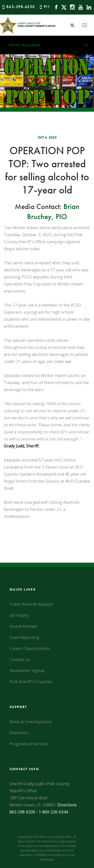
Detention (19, 733)
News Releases (52, 45)
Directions (67, 805)
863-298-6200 (21, 7)
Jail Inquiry (19, 615)
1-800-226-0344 (53, 812)
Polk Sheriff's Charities (31, 682)
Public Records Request (31, 604)
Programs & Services (29, 744)
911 (47, 7)
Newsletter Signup (27, 671)
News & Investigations (31, 722)
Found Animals (23, 626)
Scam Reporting (24, 637)
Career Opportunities (30, 648)
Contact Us (20, 659)
